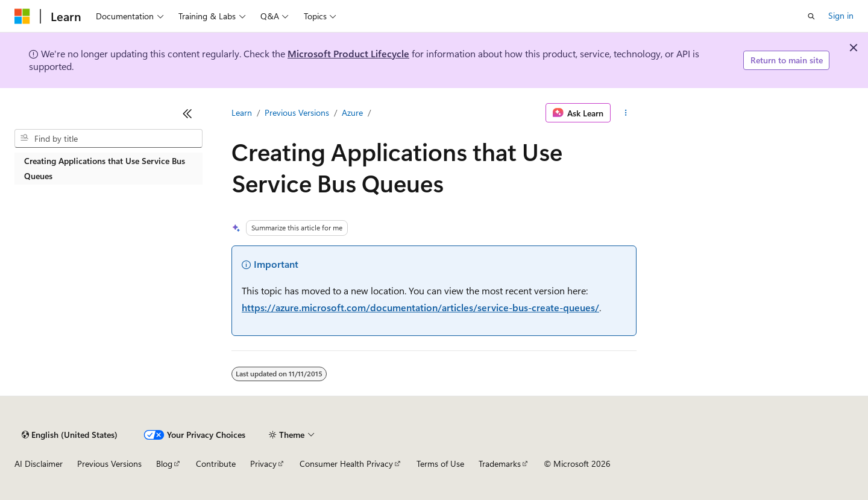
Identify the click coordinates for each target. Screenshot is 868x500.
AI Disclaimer (39, 464)
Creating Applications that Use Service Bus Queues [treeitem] (105, 168)
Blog (164, 464)
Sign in (841, 15)
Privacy (263, 464)
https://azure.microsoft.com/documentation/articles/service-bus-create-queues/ (420, 307)
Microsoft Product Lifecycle (348, 53)
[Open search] (811, 16)
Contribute (216, 464)
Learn (242, 112)
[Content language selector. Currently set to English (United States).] (70, 435)
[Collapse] (187, 113)
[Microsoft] (22, 16)
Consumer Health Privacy (346, 464)
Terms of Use (440, 464)
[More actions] (626, 113)
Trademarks (500, 464)
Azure (352, 112)
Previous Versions (297, 112)
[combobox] (108, 139)
